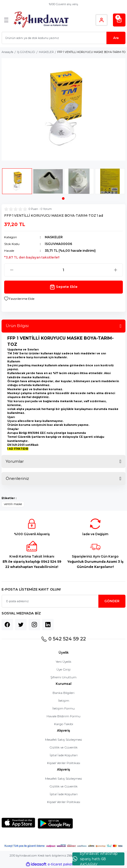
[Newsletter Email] (63, 601)
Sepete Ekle (64, 287)
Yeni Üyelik (63, 662)
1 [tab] (63, 198)
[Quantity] (63, 270)
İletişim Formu (63, 708)
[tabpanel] (17, 183)
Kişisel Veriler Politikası (64, 763)
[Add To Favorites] (19, 299)
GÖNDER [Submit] (112, 601)
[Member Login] (101, 20)
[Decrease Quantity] (12, 270)
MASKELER (54, 237)
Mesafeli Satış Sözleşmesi (63, 740)
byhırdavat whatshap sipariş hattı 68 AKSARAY (95, 859)
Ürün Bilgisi (17, 326)
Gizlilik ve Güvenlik (63, 747)
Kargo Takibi (64, 724)
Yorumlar (15, 461)
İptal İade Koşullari (64, 755)
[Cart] (119, 20)
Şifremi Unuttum (63, 677)
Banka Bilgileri (63, 693)
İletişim (64, 701)
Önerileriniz (17, 478)
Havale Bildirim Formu (63, 716)
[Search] (63, 38)
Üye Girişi (63, 669)
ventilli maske (13, 504)
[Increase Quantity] (115, 270)
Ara (116, 38)
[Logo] (41, 20)
